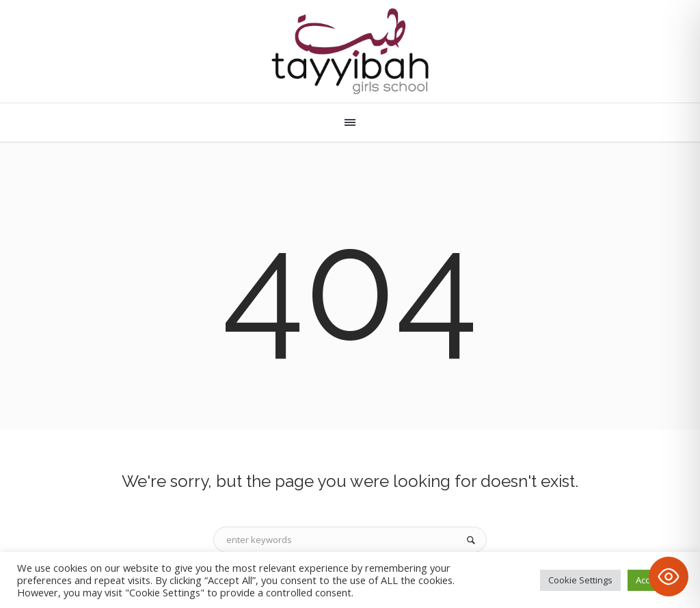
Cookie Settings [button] (580, 580)
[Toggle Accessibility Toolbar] (669, 577)
